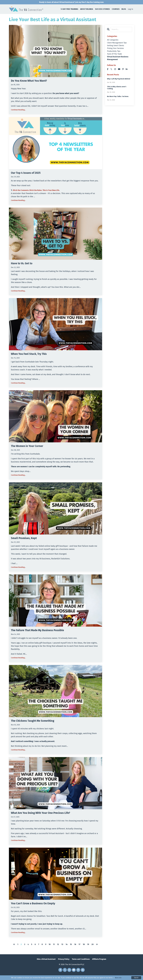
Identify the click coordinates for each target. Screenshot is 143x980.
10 (49, 949)
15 (71, 949)
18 (85, 949)
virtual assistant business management (119, 61)
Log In (130, 9)
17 (81, 949)
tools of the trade (115, 56)
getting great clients (117, 47)
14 (67, 949)
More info (118, 978)
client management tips (118, 44)
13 (62, 949)
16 (76, 949)
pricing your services (117, 50)
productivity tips (115, 53)
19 (90, 949)
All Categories (113, 40)
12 (58, 949)
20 (95, 949)
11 (53, 949)
